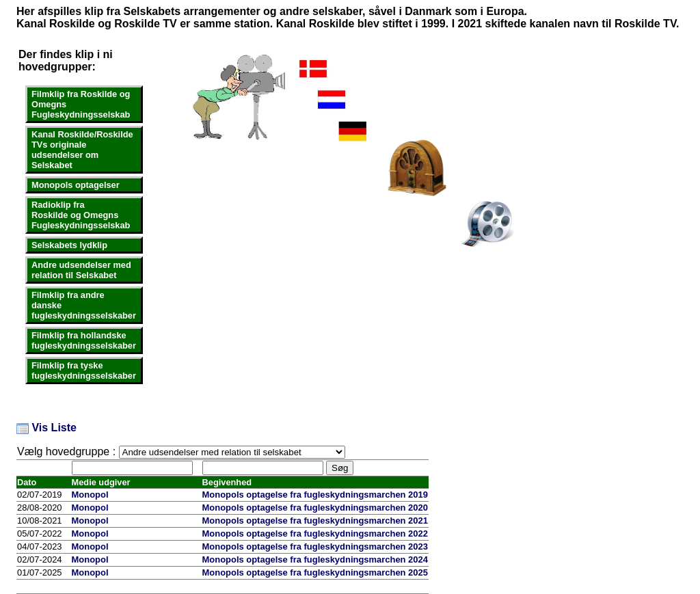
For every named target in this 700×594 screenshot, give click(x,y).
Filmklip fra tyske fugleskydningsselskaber (84, 370)
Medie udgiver (101, 482)
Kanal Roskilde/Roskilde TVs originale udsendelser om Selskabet (82, 150)
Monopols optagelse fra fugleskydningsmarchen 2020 (315, 508)
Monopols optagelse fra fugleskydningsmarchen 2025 (315, 572)
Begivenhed (227, 482)
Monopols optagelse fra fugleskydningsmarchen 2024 (315, 559)
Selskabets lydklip (69, 245)
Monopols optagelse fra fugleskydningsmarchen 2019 (315, 495)
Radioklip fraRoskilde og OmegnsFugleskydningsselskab (81, 215)
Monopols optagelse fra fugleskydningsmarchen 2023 (315, 546)
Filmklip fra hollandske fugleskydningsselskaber (84, 340)
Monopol (90, 495)
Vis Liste (46, 428)
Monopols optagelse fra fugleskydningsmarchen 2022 (315, 534)
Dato (27, 482)
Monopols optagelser (76, 185)
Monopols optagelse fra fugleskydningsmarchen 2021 (315, 521)
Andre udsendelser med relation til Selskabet (81, 270)
